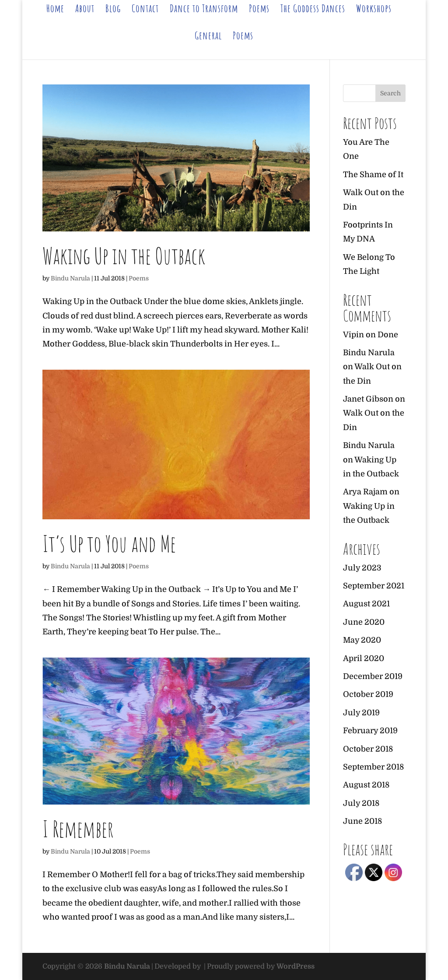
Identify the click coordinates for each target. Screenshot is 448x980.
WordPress (296, 966)
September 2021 (374, 586)
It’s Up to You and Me (109, 543)
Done (388, 335)
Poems (259, 10)
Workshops (374, 10)
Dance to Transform (204, 10)
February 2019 (370, 731)
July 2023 (362, 568)
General (208, 37)
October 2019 (368, 694)
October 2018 (368, 749)
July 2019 (361, 713)
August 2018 (366, 785)
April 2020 (364, 658)
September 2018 (373, 767)
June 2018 (362, 821)
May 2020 (362, 640)
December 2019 (373, 676)
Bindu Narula (70, 278)
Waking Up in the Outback (124, 255)
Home (55, 10)
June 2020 (364, 622)
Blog (113, 10)
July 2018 (361, 803)
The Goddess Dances (313, 10)
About (85, 10)
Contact (145, 10)
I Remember (78, 829)
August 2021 (366, 604)
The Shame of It (373, 175)
